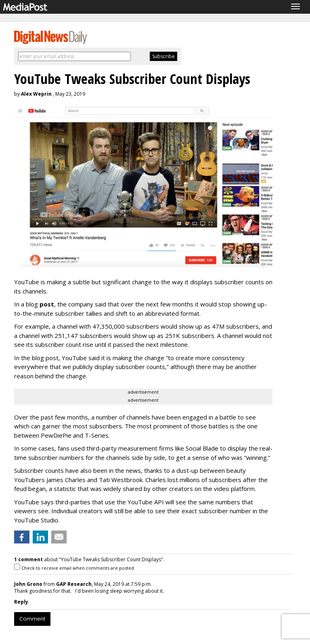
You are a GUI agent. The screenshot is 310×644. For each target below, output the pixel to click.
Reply (21, 602)
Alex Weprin (36, 94)
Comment (32, 619)
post (47, 304)
